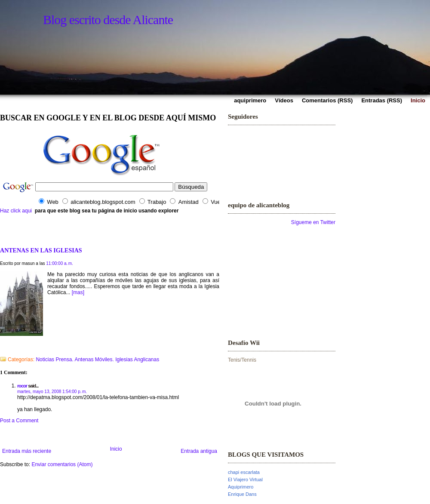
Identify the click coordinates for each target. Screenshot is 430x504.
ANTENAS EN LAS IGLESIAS (41, 250)
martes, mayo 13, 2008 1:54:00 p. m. (52, 392)
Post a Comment (19, 421)
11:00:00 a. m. (60, 263)
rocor (22, 386)
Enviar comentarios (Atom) (62, 464)
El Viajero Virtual (245, 479)
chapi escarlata (244, 472)
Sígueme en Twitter (313, 222)
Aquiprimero (241, 487)
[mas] (78, 292)
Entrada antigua (199, 451)
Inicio (116, 449)
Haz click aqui (16, 211)
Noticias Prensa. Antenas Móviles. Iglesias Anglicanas (97, 360)
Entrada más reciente (27, 451)
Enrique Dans (242, 494)
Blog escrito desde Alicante (108, 20)
